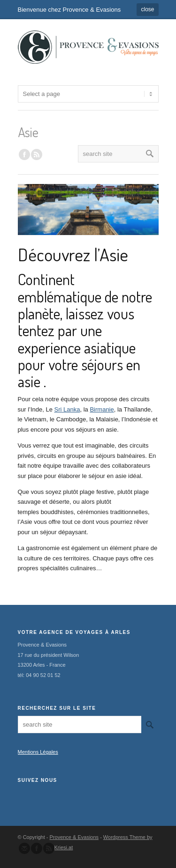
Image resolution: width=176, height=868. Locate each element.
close (147, 9)
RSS (37, 154)
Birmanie (102, 409)
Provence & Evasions (74, 837)
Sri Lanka (67, 409)
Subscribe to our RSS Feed (49, 848)
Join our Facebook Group (24, 154)
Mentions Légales (38, 752)
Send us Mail (24, 848)
